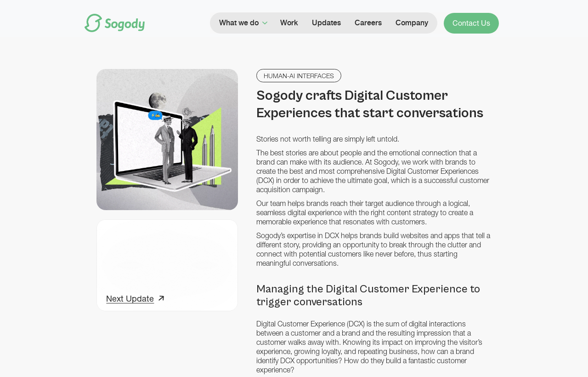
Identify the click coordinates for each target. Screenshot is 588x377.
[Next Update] (135, 300)
